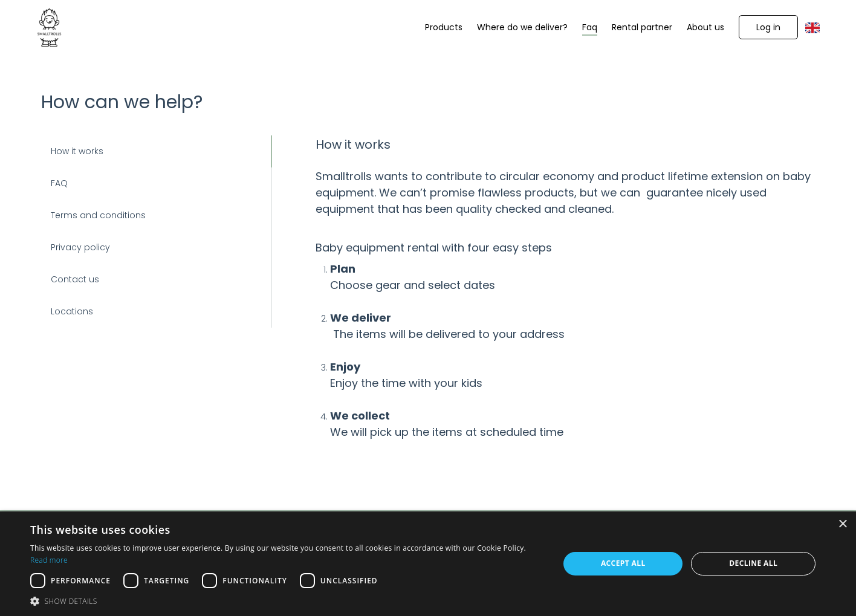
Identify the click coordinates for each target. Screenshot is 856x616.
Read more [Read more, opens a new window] (49, 560)
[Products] (444, 28)
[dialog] (428, 564)
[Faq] (590, 28)
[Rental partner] (642, 28)
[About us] (705, 28)
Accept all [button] (623, 563)
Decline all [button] (753, 563)
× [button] (842, 524)
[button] (768, 27)
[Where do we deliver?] (522, 28)
